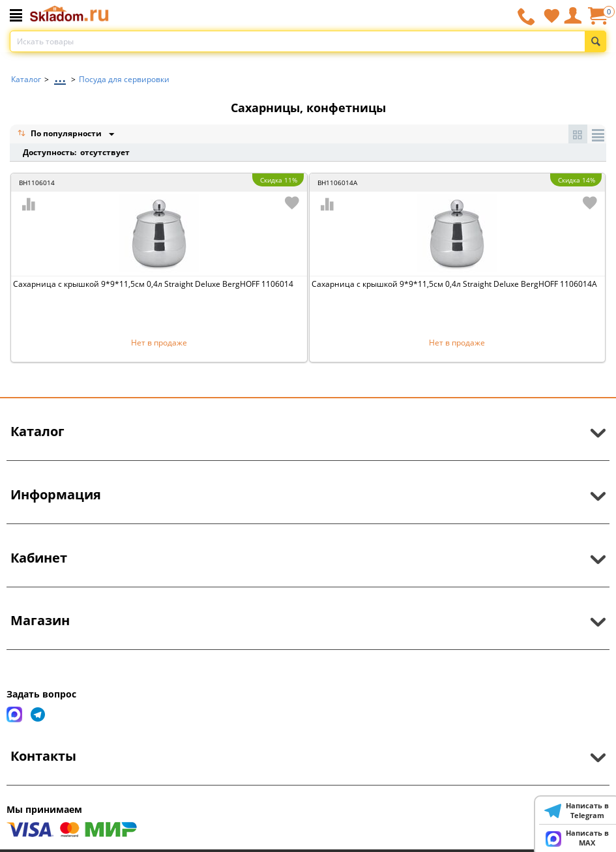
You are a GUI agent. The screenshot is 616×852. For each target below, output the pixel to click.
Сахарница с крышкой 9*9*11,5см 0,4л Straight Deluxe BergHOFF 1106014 (153, 284)
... (60, 76)
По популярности (61, 135)
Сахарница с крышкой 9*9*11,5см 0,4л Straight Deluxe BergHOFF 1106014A (454, 284)
